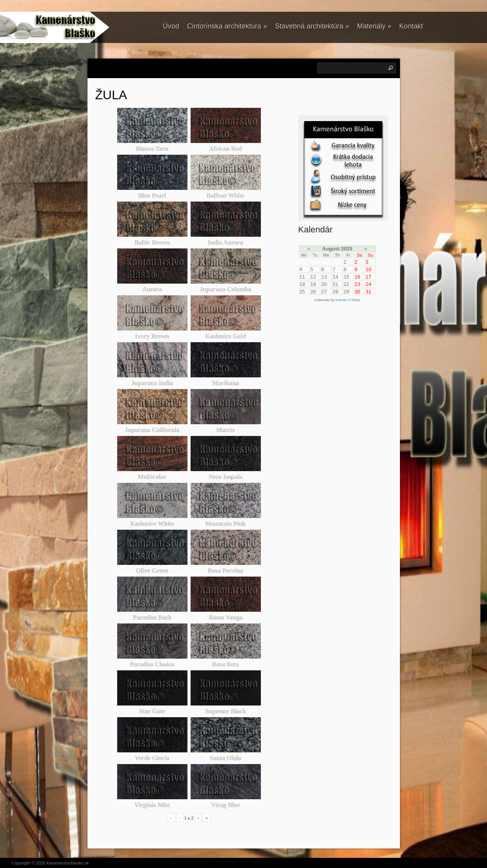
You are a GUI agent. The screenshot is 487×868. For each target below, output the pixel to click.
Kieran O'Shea (348, 300)
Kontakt (411, 26)
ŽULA (111, 95)
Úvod (171, 26)
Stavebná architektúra (312, 26)
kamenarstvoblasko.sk (68, 863)
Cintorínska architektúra (227, 26)
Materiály (374, 26)
